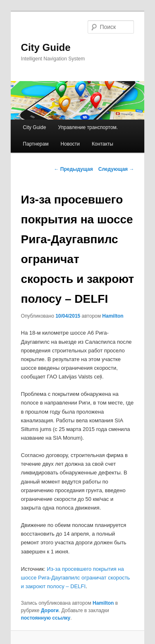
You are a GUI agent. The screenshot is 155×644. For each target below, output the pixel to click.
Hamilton (113, 316)
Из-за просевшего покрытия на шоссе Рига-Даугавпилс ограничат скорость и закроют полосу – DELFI (76, 578)
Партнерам (36, 144)
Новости (70, 144)
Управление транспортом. (88, 127)
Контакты (103, 144)
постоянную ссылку (46, 618)
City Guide (46, 47)
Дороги (50, 610)
